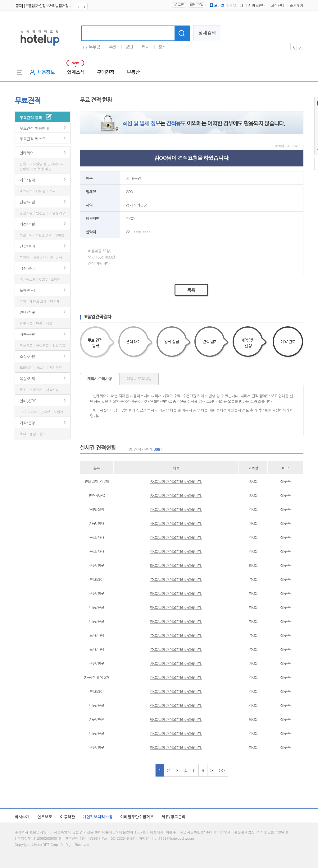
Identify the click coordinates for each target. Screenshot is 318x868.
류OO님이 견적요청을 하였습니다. (176, 579)
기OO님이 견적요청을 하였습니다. (176, 663)
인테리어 (27, 153)
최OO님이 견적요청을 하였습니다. (176, 565)
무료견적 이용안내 (34, 128)
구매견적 (106, 72)
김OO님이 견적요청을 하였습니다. (176, 509)
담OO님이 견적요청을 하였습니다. (176, 719)
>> (222, 770)
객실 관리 (27, 268)
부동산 (133, 72)
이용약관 (67, 817)
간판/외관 (27, 202)
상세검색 (207, 33)
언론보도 (45, 817)
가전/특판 (27, 224)
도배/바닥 (27, 290)
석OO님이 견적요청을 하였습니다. (176, 705)
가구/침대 (27, 180)
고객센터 (278, 6)
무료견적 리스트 (32, 139)
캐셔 (146, 47)
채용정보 (46, 72)
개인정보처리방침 (98, 817)
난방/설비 (27, 246)
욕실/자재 (27, 378)
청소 (162, 47)
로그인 (179, 5)
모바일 (217, 6)
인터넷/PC (28, 401)
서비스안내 (257, 6)
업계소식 (76, 72)
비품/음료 (27, 334)
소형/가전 (27, 356)
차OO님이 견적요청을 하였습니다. (176, 523)
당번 (129, 47)
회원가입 (197, 5)
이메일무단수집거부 (137, 817)
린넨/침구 (27, 312)
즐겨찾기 (297, 6)
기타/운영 (27, 423)
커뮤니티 (236, 6)
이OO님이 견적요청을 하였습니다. (176, 593)
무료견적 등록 (31, 117)
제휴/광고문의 (173, 817)
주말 (113, 47)
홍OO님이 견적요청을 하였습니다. (176, 481)
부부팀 (94, 47)
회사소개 (22, 817)
